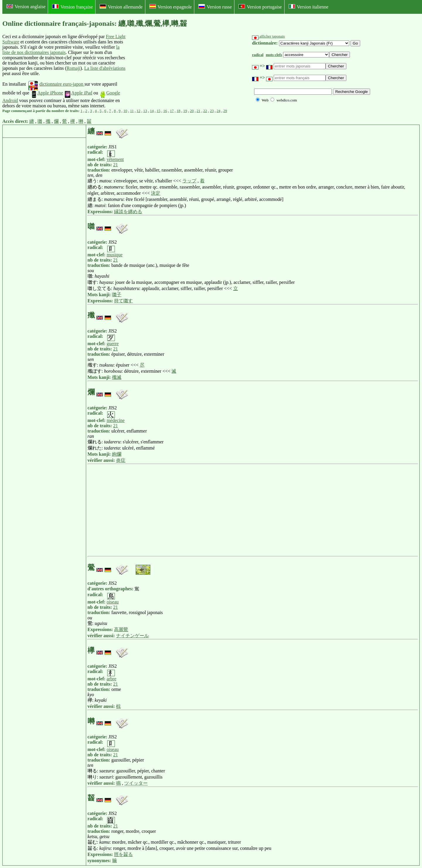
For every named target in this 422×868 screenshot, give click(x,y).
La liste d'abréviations (105, 68)
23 (212, 111)
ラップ (189, 181)
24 (218, 111)
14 (152, 111)
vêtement (115, 159)
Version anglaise (26, 7)
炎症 (121, 460)
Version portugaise (260, 7)
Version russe (215, 7)
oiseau (113, 602)
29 (225, 111)
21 (199, 111)
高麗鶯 (121, 629)
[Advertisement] (171, 71)
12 (138, 111)
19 (185, 111)
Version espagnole (171, 7)
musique (115, 255)
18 (179, 111)
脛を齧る (123, 854)
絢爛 (117, 454)
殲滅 (117, 377)
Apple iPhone (47, 93)
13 (145, 111)
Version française (73, 7)
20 (192, 111)
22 (205, 111)
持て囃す (123, 301)
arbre (112, 679)
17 (172, 111)
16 (165, 111)
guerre (113, 344)
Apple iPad (78, 93)
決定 (156, 193)
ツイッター (136, 783)
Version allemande (121, 7)
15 (158, 111)
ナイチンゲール (132, 636)
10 (125, 111)
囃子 (117, 295)
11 (132, 111)
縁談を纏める (128, 212)
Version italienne (309, 7)
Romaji (73, 68)
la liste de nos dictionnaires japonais (61, 50)
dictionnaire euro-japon (56, 84)
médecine (116, 420)
